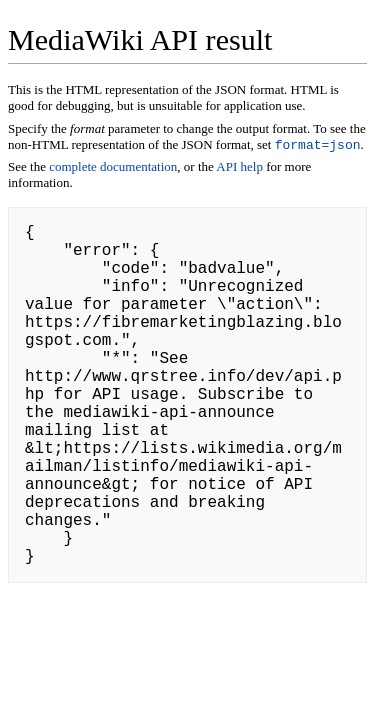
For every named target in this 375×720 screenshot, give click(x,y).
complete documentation (113, 168)
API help (239, 168)
